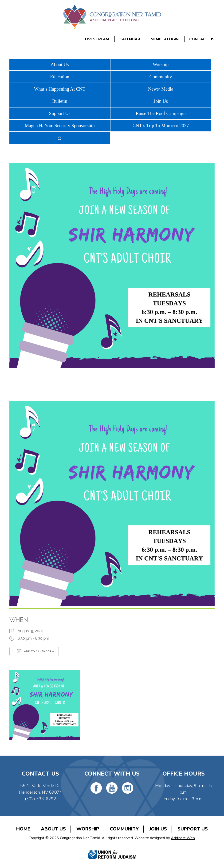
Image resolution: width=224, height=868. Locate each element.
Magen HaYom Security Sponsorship (60, 126)
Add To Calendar (34, 651)
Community (161, 77)
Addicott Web (183, 838)
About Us (60, 65)
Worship (161, 65)
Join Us (161, 101)
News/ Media (161, 89)
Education (60, 77)
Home (23, 829)
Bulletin (60, 101)
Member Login (165, 39)
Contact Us (202, 39)
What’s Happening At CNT (60, 89)
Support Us (60, 113)
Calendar (130, 39)
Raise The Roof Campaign (161, 113)
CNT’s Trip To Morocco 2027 (161, 126)
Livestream (97, 39)
